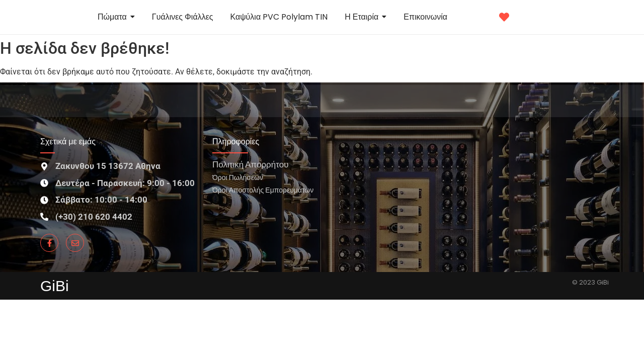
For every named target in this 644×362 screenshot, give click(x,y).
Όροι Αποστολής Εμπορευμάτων (263, 190)
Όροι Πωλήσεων (238, 177)
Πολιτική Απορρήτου (250, 164)
